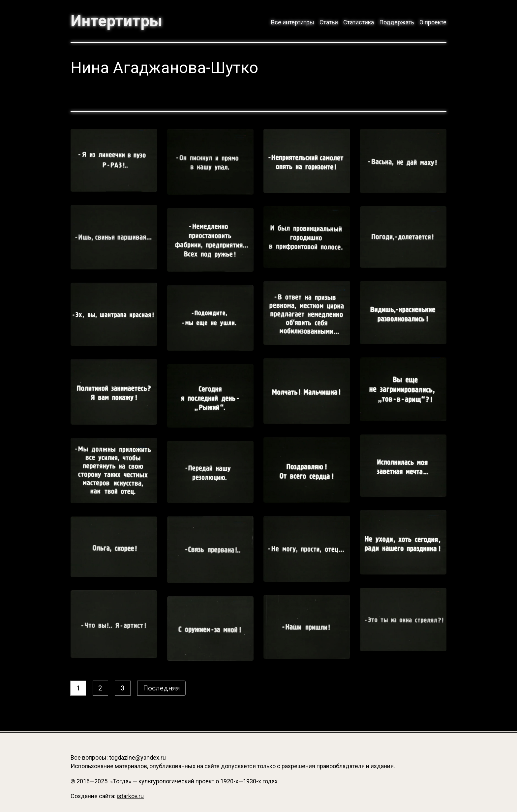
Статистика (359, 22)
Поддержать (397, 22)
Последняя (162, 689)
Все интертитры (293, 22)
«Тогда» (121, 781)
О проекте (433, 22)
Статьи (329, 22)
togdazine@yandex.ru (137, 757)
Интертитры (117, 21)
